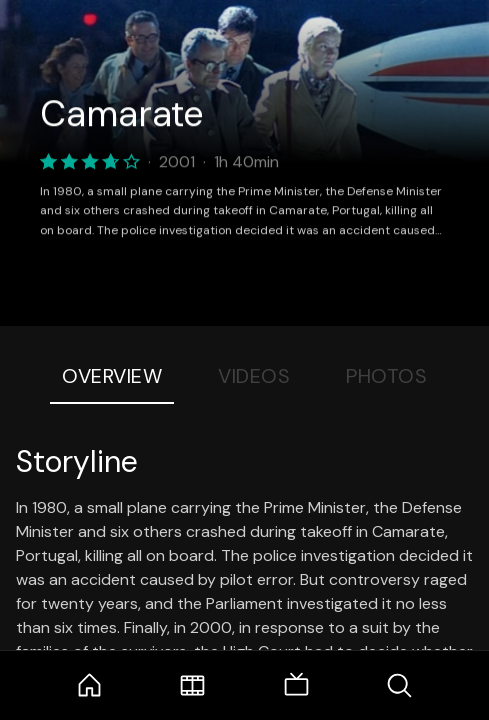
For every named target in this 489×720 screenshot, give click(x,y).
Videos (254, 376)
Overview (112, 376)
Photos (386, 376)
